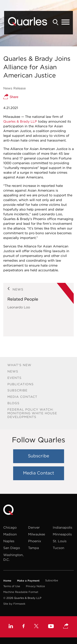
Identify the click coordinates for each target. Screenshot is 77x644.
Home (7, 581)
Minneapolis (62, 534)
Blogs (13, 403)
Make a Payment (28, 581)
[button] (66, 626)
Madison (10, 534)
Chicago (10, 527)
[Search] (56, 22)
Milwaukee (37, 534)
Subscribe (17, 390)
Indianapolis (63, 527)
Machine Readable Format (21, 592)
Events (14, 378)
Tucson (59, 548)
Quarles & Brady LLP (20, 121)
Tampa (33, 548)
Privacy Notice (35, 586)
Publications (21, 384)
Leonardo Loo (19, 307)
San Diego (12, 548)
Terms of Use (12, 586)
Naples (9, 541)
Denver (34, 527)
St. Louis (60, 541)
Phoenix (35, 541)
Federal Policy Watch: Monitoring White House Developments (32, 413)
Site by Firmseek (14, 604)
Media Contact (22, 397)
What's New (19, 365)
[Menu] (66, 22)
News (13, 371)
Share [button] (11, 97)
